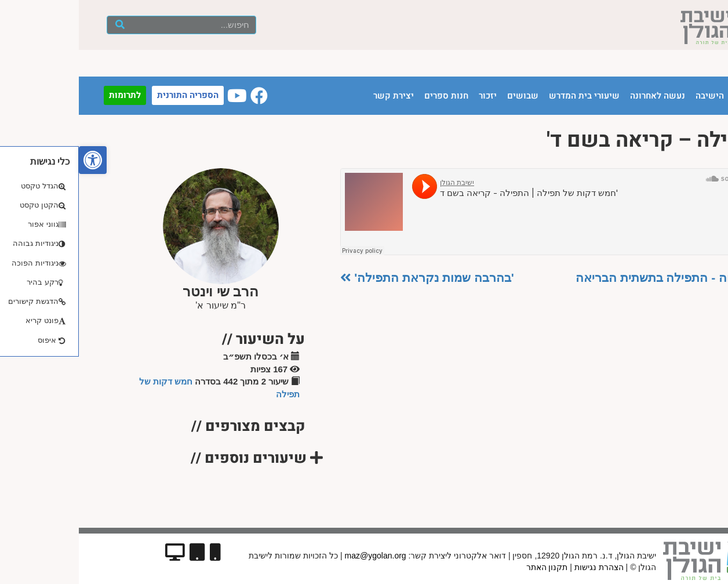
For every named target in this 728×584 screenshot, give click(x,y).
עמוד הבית (675, 96)
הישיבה (631, 96)
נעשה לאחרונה (579, 96)
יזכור (409, 96)
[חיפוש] (41, 25)
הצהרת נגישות (520, 567)
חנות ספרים (367, 96)
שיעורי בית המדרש (505, 96)
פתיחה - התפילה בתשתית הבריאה (593, 278)
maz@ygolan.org (297, 556)
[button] (14, 160)
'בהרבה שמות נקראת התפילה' (348, 278)
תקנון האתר (468, 567)
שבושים (444, 96)
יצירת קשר (315, 96)
